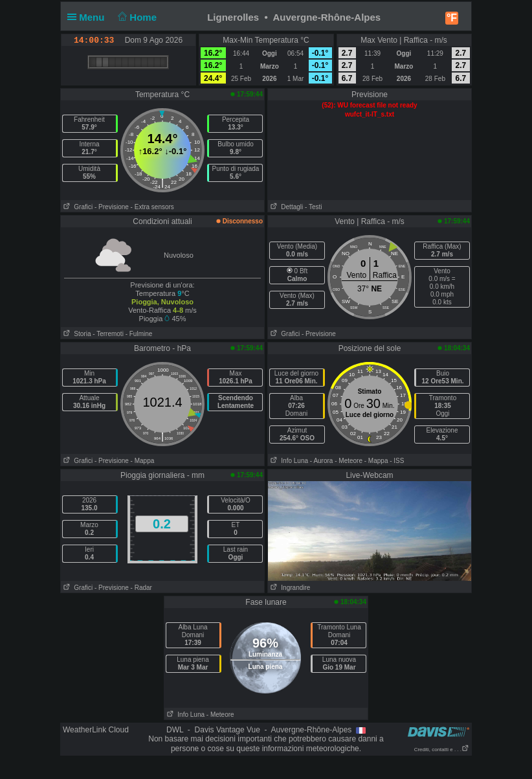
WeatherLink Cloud (96, 730)
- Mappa (143, 461)
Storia (76, 334)
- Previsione (112, 207)
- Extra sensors (152, 207)
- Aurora (322, 461)
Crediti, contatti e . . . (442, 750)
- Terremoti (108, 334)
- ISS (397, 461)
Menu (89, 17)
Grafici (77, 207)
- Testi (314, 207)
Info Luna (288, 461)
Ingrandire (289, 588)
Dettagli (285, 207)
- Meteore (349, 461)
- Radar (141, 588)
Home (136, 17)
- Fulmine (139, 334)
